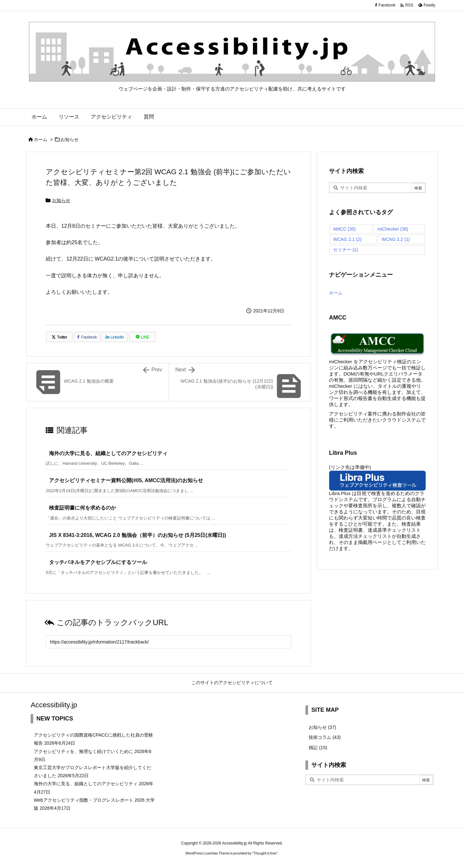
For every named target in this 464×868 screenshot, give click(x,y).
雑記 (318, 748)
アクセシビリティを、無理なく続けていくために (83, 751)
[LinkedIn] (115, 337)
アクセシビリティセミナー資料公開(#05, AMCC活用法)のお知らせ (126, 480)
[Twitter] (59, 337)
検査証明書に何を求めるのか (82, 508)
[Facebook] (87, 337)
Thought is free (265, 853)
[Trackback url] (169, 642)
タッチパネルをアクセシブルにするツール (98, 562)
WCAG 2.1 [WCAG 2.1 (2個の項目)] (347, 239)
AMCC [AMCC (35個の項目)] (344, 229)
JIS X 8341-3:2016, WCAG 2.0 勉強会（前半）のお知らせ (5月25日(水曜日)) (137, 535)
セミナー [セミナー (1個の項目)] (346, 250)
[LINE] (142, 337)
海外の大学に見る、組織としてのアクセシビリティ (108, 453)
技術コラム (325, 737)
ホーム (41, 139)
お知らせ (70, 139)
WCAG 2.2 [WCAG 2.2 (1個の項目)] (396, 239)
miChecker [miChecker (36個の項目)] (393, 229)
